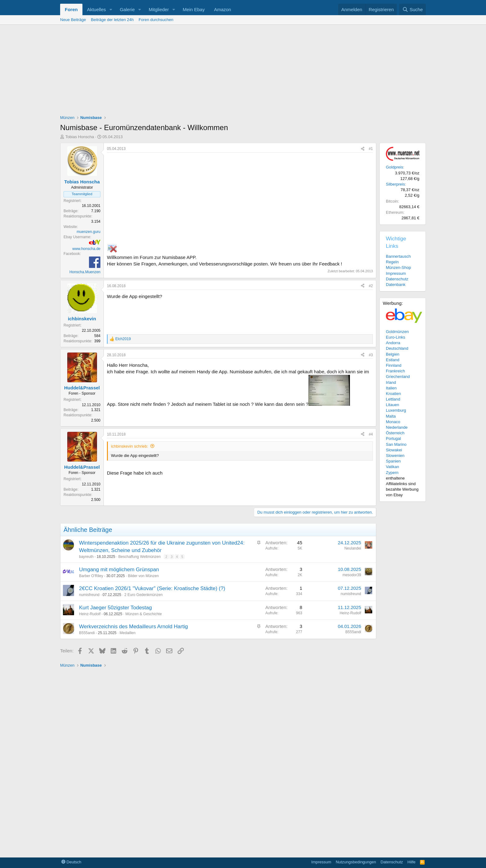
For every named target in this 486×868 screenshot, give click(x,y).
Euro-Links (395, 337)
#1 (371, 149)
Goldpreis (395, 167)
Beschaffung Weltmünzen (139, 557)
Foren (71, 9)
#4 (371, 434)
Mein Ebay (194, 9)
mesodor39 (352, 575)
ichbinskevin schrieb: (130, 446)
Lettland (393, 399)
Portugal (393, 438)
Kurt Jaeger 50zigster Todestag (115, 608)
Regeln (392, 262)
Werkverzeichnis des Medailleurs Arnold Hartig (133, 627)
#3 (371, 355)
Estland (393, 360)
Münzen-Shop (398, 267)
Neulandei (353, 548)
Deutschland (397, 348)
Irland (391, 382)
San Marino (396, 444)
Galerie (127, 9)
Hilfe (412, 862)
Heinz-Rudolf (90, 614)
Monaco (393, 422)
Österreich (395, 433)
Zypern (392, 473)
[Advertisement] (243, 71)
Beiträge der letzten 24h (112, 20)
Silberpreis (395, 184)
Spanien (393, 461)
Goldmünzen (397, 332)
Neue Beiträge (73, 20)
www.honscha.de (86, 249)
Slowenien (395, 456)
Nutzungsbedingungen (356, 862)
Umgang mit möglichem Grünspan (119, 570)
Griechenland (398, 377)
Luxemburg (396, 410)
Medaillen (128, 633)
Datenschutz (397, 279)
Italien (391, 388)
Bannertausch (398, 256)
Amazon (222, 9)
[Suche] (413, 9)
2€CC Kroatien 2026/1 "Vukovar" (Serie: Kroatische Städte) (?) (152, 588)
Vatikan (392, 467)
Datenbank (396, 285)
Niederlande (397, 427)
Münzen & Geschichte (143, 614)
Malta (391, 416)
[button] (111, 9)
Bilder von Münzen (143, 576)
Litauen (393, 405)
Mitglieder (159, 9)
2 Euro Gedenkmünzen (143, 595)
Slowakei (394, 450)
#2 (371, 286)
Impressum (396, 273)
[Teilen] (363, 149)
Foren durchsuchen (156, 20)
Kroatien (393, 394)
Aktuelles (97, 9)
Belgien (393, 354)
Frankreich (395, 371)
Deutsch (71, 862)
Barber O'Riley (91, 576)
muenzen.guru (88, 232)
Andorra (393, 343)
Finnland (394, 365)
